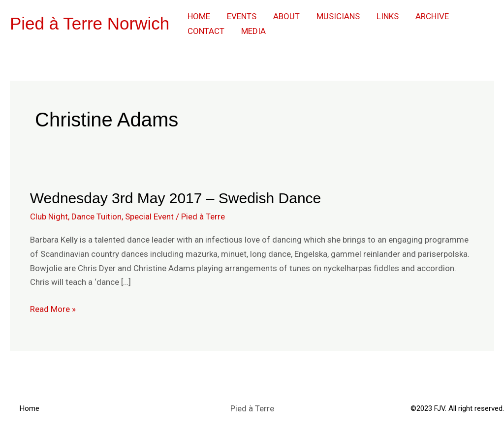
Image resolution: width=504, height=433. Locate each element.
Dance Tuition (96, 216)
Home (199, 16)
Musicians (338, 16)
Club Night (49, 216)
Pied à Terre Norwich (90, 23)
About (286, 16)
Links (388, 16)
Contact (206, 31)
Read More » (53, 308)
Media (253, 31)
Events (242, 16)
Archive (432, 16)
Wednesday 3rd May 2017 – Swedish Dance (175, 198)
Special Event (149, 216)
